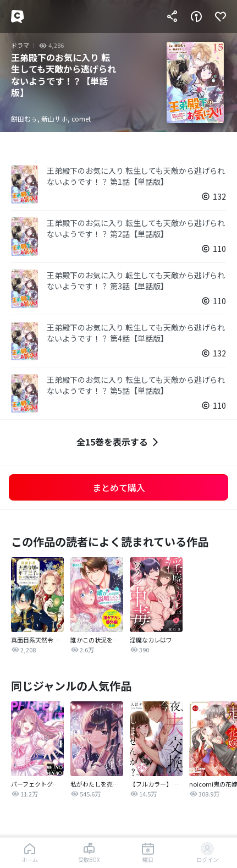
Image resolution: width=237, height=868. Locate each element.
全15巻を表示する (119, 442)
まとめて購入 (119, 487)
